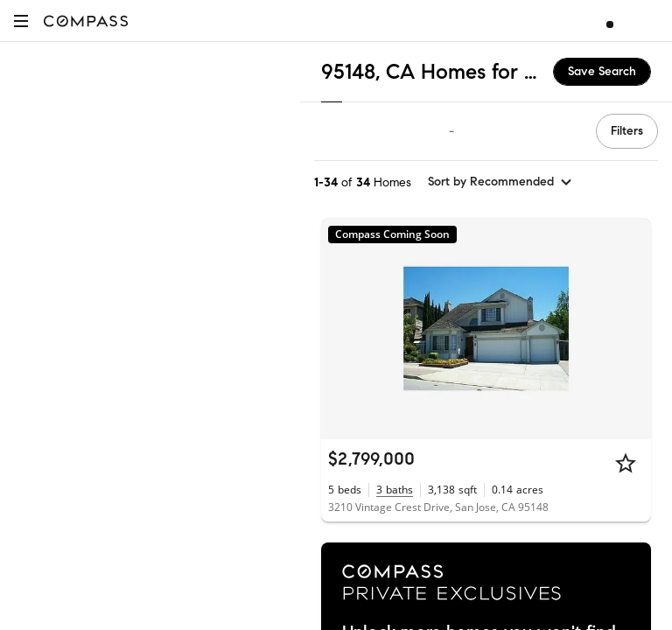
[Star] (626, 463)
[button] (21, 21)
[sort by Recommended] (500, 182)
